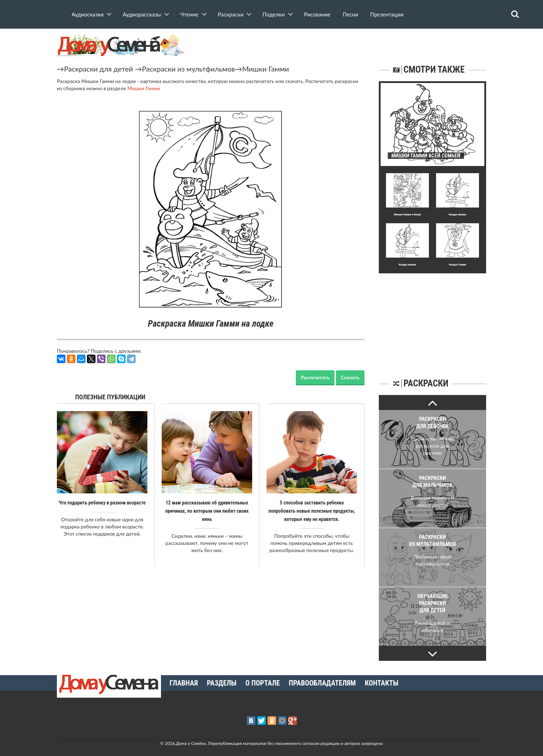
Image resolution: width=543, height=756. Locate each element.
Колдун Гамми (458, 265)
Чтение (189, 14)
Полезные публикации (110, 397)
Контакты (382, 683)
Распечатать (315, 377)
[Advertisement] (432, 318)
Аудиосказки (87, 14)
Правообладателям (322, 683)
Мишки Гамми (266, 69)
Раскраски (231, 14)
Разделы (222, 683)
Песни (350, 14)
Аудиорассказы (142, 14)
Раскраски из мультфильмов (189, 69)
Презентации (387, 14)
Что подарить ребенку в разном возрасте (102, 503)
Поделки (274, 14)
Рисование (317, 14)
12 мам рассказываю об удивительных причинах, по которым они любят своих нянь (207, 511)
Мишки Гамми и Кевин (407, 214)
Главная (184, 683)
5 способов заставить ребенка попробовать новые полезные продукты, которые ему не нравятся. (312, 511)
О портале (263, 683)
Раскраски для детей (99, 69)
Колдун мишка (457, 214)
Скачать (350, 377)
